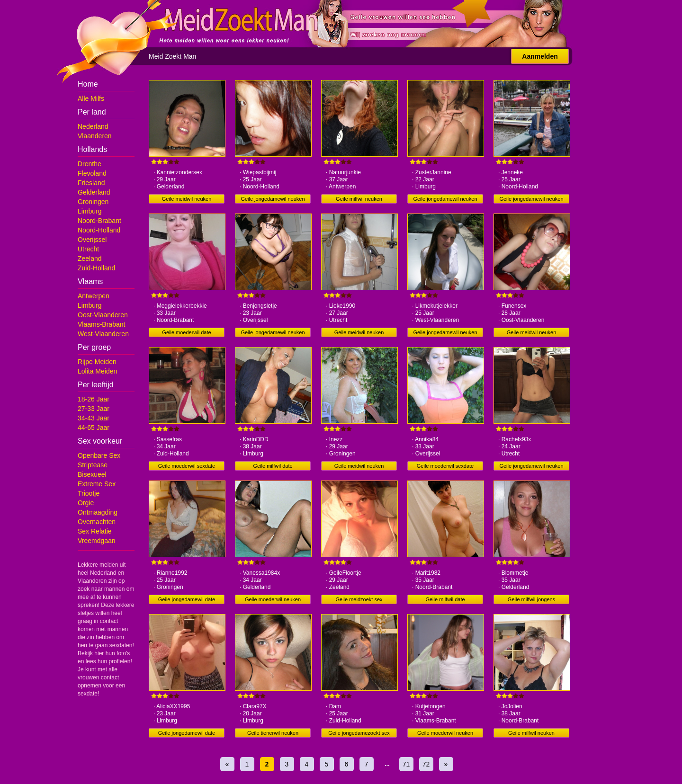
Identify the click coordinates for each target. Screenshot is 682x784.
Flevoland (92, 173)
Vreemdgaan (97, 541)
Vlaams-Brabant (101, 324)
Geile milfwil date (273, 466)
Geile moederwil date (186, 332)
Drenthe (90, 164)
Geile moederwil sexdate (187, 466)
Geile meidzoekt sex (359, 599)
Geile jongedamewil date (187, 599)
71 (406, 764)
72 (426, 764)
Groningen (93, 202)
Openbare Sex (99, 455)
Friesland (91, 183)
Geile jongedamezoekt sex (359, 733)
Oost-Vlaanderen (103, 315)
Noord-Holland (99, 230)
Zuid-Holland (96, 268)
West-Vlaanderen (103, 334)
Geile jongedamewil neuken (273, 199)
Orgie (86, 503)
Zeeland (90, 258)
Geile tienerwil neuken (273, 733)
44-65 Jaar (94, 428)
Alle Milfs (91, 98)
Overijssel (92, 240)
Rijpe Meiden (97, 362)
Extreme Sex (97, 484)
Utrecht (88, 249)
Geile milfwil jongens (531, 599)
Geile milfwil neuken (359, 199)
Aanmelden (540, 56)
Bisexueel (92, 474)
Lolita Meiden (97, 371)
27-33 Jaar (94, 409)
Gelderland (94, 192)
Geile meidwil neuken (187, 199)
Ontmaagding (98, 512)
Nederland (93, 126)
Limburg (90, 211)
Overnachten (97, 522)
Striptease (93, 465)
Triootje (89, 493)
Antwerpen (94, 296)
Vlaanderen (95, 136)
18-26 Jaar (94, 399)
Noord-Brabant (99, 221)
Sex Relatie (95, 531)
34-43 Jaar (94, 418)
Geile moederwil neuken (273, 599)
